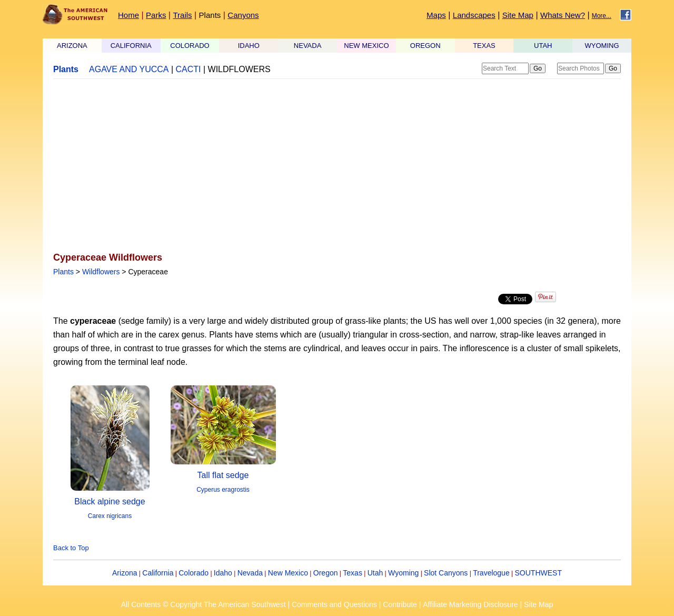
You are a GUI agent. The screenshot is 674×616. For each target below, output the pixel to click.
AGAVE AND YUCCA (129, 69)
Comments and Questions (334, 604)
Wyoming (403, 573)
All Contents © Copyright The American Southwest (204, 604)
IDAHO (249, 46)
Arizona (125, 573)
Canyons (243, 15)
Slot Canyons (446, 573)
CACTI (189, 69)
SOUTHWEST (538, 573)
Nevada (250, 573)
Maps (436, 15)
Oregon (326, 573)
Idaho (223, 573)
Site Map (518, 15)
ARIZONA (72, 46)
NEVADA (308, 46)
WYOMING (602, 46)
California (158, 573)
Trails (182, 15)
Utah (375, 573)
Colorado (194, 573)
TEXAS (484, 46)
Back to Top (71, 548)
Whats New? (563, 15)
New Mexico (288, 573)
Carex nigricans (110, 516)
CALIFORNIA (131, 46)
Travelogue (491, 573)
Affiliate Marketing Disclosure (470, 604)
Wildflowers (101, 272)
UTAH (543, 46)
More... (602, 16)
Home (128, 15)
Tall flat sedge (223, 475)
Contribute (400, 604)
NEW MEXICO (366, 46)
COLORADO (190, 46)
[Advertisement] (337, 166)
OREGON (425, 46)
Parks (156, 15)
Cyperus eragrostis (223, 490)
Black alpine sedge (110, 501)
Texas (353, 573)
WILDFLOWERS (239, 69)
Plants (210, 15)
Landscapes (474, 15)
